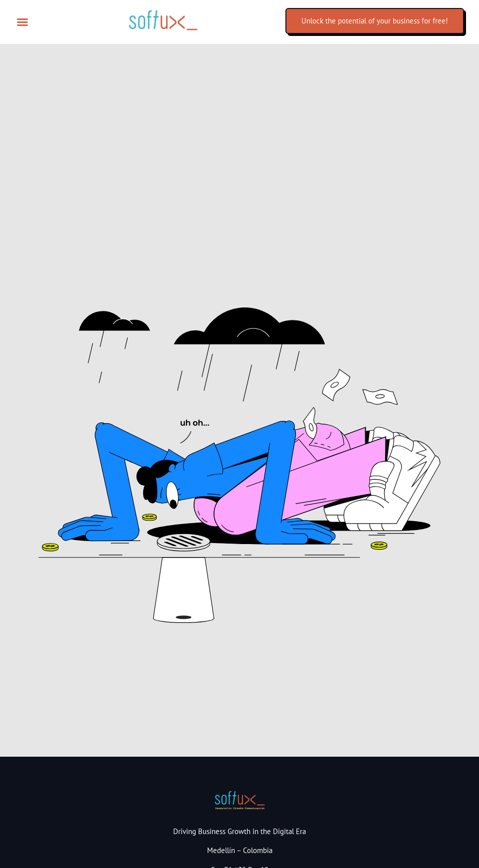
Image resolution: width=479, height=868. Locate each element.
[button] (22, 22)
